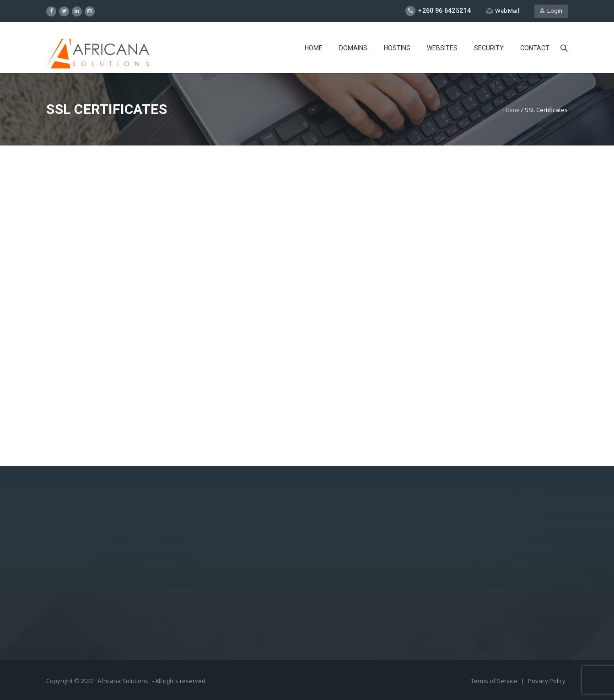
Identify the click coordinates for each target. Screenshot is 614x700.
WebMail (503, 11)
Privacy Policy (547, 681)
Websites (442, 48)
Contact (535, 48)
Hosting (397, 48)
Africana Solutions (123, 681)
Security (489, 48)
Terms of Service (495, 681)
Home (314, 48)
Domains (353, 48)
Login (551, 11)
